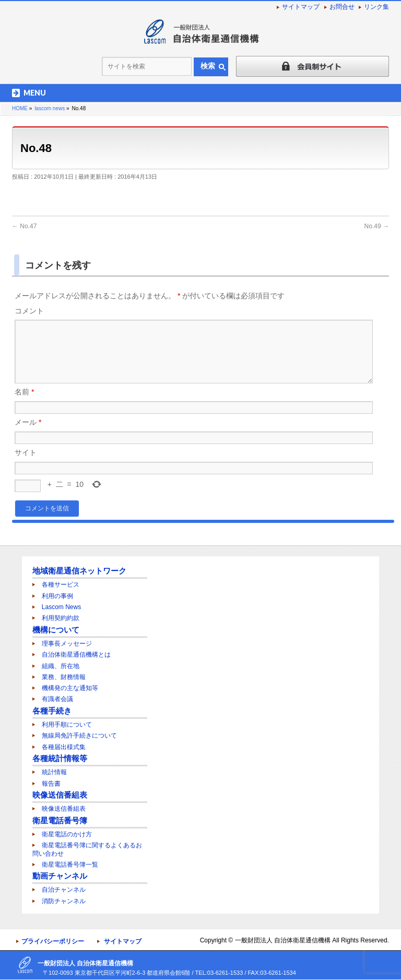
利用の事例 (57, 597)
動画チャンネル (60, 876)
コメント (29, 311)
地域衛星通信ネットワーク (79, 571)
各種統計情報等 (60, 759)
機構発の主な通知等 (70, 689)
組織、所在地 (61, 667)
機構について (56, 630)
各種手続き (52, 711)
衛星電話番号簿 (60, 821)
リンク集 (376, 7)
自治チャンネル (64, 890)
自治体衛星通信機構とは (76, 655)
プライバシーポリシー (53, 942)
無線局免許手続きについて (79, 736)
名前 (24, 404)
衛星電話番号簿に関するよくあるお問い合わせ (87, 850)
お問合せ (342, 7)
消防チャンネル (64, 902)
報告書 (51, 784)
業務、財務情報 (64, 678)
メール (28, 435)
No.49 (377, 226)
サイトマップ (301, 7)
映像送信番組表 (60, 795)
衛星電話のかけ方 (67, 835)
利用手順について (67, 725)
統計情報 (54, 773)
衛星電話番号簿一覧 (70, 865)
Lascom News (61, 608)
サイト (26, 465)
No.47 (24, 226)
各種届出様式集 (64, 748)
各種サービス (61, 585)
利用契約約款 (61, 619)
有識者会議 (57, 699)
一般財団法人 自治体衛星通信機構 (283, 941)
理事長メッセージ (67, 644)
